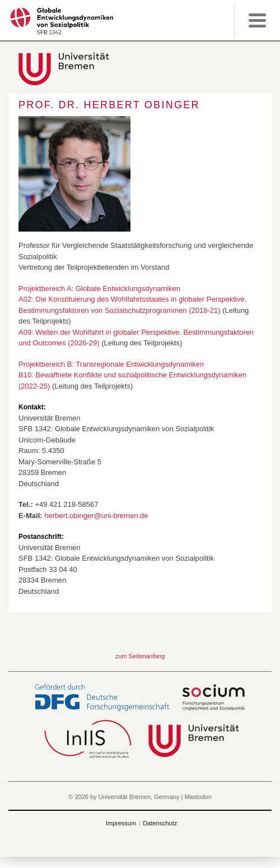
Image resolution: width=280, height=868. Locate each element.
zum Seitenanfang (140, 656)
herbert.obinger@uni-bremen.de (96, 516)
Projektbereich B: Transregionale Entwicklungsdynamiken (111, 364)
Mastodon (198, 797)
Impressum (121, 823)
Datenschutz (160, 823)
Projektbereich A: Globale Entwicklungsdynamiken (99, 288)
